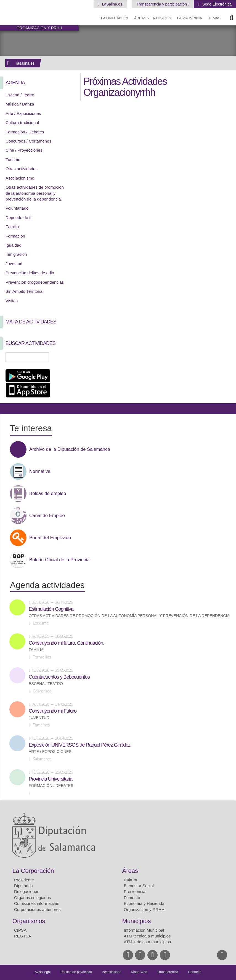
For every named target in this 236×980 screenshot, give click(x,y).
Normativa (40, 471)
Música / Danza (20, 104)
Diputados (23, 886)
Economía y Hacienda (144, 903)
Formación (15, 236)
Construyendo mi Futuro (53, 711)
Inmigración (16, 254)
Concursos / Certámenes (28, 141)
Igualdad (14, 245)
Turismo (13, 160)
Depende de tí (18, 218)
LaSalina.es (112, 4)
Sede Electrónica (216, 4)
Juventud (14, 264)
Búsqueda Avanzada (67, 357)
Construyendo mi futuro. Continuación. (66, 643)
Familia (12, 227)
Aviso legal (43, 972)
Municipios (137, 921)
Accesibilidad (112, 972)
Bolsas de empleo (48, 494)
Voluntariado (17, 208)
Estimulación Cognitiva (51, 609)
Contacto (195, 972)
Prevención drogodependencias (35, 282)
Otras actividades (22, 169)
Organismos (29, 921)
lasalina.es (25, 63)
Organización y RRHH (144, 909)
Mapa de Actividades (31, 322)
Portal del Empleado (50, 538)
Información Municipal (144, 930)
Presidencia (135, 891)
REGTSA (23, 936)
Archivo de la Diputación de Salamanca (70, 449)
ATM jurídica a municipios (148, 942)
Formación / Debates (25, 132)
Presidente (24, 880)
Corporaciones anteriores (37, 909)
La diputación (115, 18)
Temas (214, 18)
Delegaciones (27, 891)
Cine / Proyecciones (24, 150)
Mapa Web (139, 972)
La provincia (190, 18)
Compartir (7, 409)
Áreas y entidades (153, 18)
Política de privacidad (76, 972)
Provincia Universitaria (51, 779)
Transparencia (168, 972)
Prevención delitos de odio (30, 273)
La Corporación (33, 871)
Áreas (130, 871)
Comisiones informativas (37, 903)
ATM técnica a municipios (147, 936)
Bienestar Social (139, 886)
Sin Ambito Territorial (24, 291)
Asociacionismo (20, 178)
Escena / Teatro (20, 95)
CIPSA (20, 930)
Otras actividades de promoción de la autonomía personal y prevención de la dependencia (35, 193)
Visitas (12, 301)
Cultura (131, 880)
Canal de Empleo (47, 516)
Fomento (132, 898)
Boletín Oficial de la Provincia (59, 560)
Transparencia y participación (162, 4)
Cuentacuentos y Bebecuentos (59, 677)
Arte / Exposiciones (23, 113)
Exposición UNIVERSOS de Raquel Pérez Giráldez (79, 745)
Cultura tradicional (22, 122)
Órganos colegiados (32, 898)
